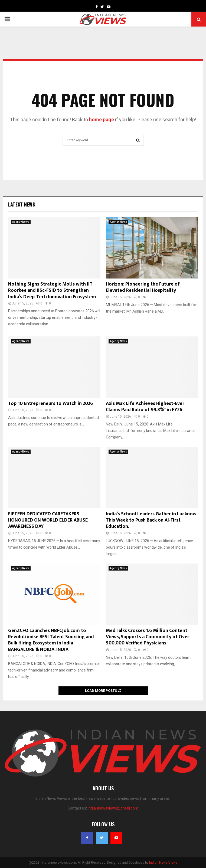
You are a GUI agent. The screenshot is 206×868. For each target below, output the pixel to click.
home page (102, 119)
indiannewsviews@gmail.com (113, 808)
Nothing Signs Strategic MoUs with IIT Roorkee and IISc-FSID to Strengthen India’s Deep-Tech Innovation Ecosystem (52, 291)
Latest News (22, 204)
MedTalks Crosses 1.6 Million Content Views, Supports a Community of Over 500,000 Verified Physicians (148, 637)
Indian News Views (163, 863)
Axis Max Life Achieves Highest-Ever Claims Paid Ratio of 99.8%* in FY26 (145, 407)
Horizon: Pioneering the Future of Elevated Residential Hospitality (143, 287)
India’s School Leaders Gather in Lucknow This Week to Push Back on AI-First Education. (151, 520)
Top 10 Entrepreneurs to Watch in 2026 (50, 404)
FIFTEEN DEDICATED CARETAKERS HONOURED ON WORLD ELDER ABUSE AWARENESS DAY (48, 520)
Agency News (21, 222)
